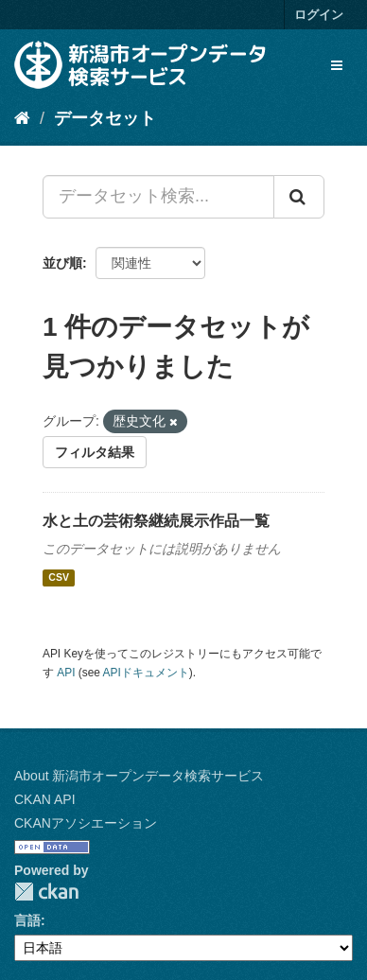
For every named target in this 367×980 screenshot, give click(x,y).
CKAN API (45, 799)
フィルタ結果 (95, 452)
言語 (27, 920)
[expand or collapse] (337, 65)
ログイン (319, 15)
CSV (59, 578)
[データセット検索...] (158, 197)
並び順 (62, 263)
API (66, 673)
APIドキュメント (146, 673)
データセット (105, 118)
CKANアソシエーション (86, 823)
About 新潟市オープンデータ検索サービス (139, 776)
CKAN (46, 892)
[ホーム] (22, 118)
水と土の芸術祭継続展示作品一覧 (156, 521)
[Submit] (299, 197)
